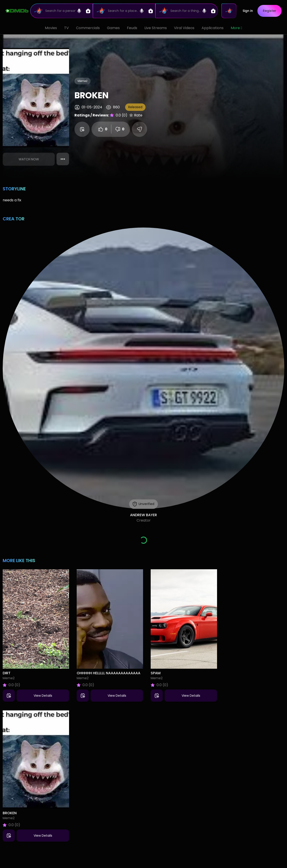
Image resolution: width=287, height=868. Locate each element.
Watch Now (29, 159)
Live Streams (156, 28)
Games (113, 28)
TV (66, 28)
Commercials (88, 28)
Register (270, 11)
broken (10, 813)
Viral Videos (184, 28)
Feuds (132, 28)
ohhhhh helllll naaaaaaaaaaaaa (109, 673)
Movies (51, 28)
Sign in (248, 11)
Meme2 (83, 81)
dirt (7, 673)
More (236, 28)
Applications (213, 28)
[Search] (62, 11)
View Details (43, 696)
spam (156, 673)
